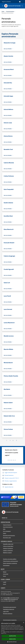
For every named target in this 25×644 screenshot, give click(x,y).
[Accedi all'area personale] (20, 2)
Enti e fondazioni (7, 531)
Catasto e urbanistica (8, 550)
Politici (5, 533)
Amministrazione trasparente (10, 620)
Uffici (4, 529)
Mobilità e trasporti (7, 553)
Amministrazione (10, 11)
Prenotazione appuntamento (10, 607)
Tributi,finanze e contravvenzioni (10, 561)
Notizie (5, 572)
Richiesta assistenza (8, 614)
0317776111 (12, 601)
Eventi (5, 584)
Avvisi (4, 576)
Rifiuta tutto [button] (12, 639)
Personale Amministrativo (9, 535)
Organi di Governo (7, 525)
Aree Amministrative (8, 527)
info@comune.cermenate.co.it (11, 599)
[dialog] (12, 633)
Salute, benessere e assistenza (10, 563)
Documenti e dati (7, 538)
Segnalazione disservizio (9, 609)
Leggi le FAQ (6, 611)
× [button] (23, 623)
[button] (13, 642)
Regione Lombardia (6, 2)
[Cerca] (22, 6)
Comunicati (6, 574)
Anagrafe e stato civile (8, 544)
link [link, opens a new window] (5, 633)
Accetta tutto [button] (12, 636)
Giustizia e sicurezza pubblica (10, 559)
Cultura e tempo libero (8, 546)
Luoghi (5, 582)
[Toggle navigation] (3, 6)
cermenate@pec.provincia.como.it (11, 598)
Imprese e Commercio (8, 548)
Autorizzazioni (6, 565)
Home (3, 11)
